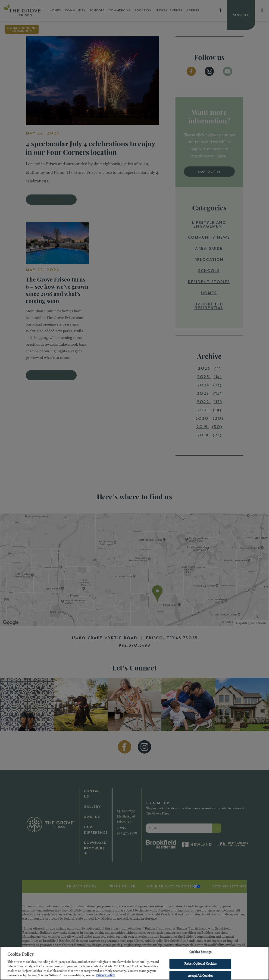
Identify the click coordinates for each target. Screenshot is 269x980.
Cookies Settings (200, 953)
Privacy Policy (105, 976)
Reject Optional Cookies (200, 965)
